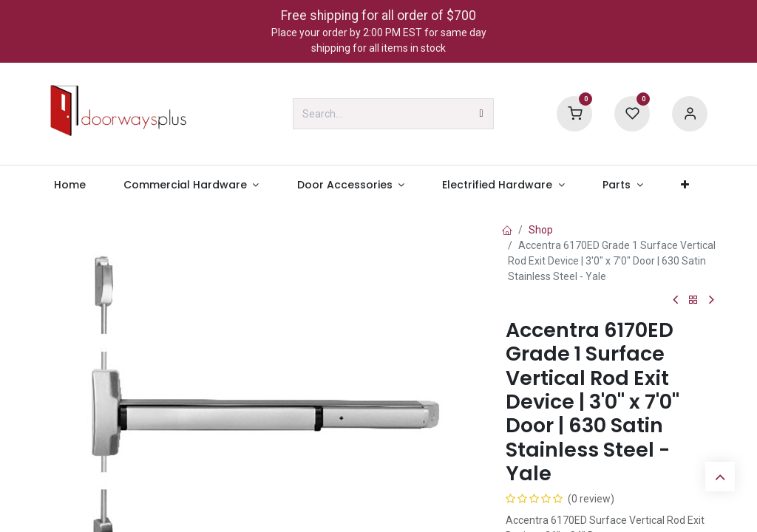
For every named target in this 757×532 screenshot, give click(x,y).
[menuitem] (69, 185)
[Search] (482, 114)
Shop (541, 230)
